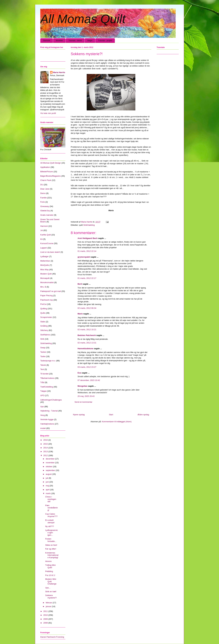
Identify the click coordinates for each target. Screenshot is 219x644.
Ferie (43, 202)
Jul (42, 230)
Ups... (48, 588)
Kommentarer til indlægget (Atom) (117, 422)
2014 (46, 448)
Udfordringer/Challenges (51, 400)
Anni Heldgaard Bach (88, 238)
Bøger (90, 41)
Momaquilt (45, 278)
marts (49, 493)
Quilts (43, 313)
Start (111, 415)
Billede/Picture (47, 172)
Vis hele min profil (48, 113)
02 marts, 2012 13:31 (87, 343)
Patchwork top (47, 300)
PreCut (43, 304)
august (49, 474)
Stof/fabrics (45, 335)
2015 (46, 444)
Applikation (45, 167)
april (48, 490)
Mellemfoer (45, 261)
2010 (46, 615)
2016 (46, 440)
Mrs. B (43, 287)
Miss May (44, 270)
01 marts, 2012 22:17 (87, 278)
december (50, 459)
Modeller (59, 41)
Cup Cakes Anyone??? (51, 515)
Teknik (43, 365)
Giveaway (45, 206)
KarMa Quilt (46, 235)
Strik (42, 339)
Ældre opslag (143, 415)
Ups (42, 407)
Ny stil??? (50, 526)
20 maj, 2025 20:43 (86, 396)
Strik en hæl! (51, 592)
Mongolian (83, 386)
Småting (44, 326)
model (43, 428)
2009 (46, 619)
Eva (79, 373)
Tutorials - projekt (105, 41)
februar (49, 603)
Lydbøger (44, 256)
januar (49, 606)
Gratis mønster (47, 215)
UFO (42, 395)
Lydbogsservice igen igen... (51, 533)
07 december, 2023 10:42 (89, 380)
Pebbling (49, 571)
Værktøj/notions (47, 424)
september (51, 470)
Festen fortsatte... (51, 540)
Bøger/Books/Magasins (50, 176)
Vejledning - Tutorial (49, 411)
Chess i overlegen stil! (51, 499)
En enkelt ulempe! (50, 521)
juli (47, 478)
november (50, 463)
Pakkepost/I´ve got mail (51, 291)
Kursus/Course (47, 243)
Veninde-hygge (47, 419)
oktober (49, 467)
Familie (43, 198)
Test (42, 369)
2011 (46, 611)
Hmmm (48, 561)
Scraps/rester (46, 317)
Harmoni (44, 226)
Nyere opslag (79, 415)
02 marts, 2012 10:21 (87, 330)
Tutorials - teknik (75, 41)
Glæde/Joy (45, 211)
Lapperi (44, 248)
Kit (41, 239)
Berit (80, 284)
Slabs (43, 322)
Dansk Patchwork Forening (52, 637)
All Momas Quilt (83, 19)
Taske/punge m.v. (48, 361)
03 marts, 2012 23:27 (87, 367)
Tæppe (43, 391)
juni (48, 482)
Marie (80, 314)
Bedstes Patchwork (87, 335)
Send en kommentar (83, 402)
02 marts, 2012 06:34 (87, 308)
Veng (43, 415)
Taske (43, 356)
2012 (46, 455)
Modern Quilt (46, 274)
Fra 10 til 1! (50, 575)
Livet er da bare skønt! (50, 252)
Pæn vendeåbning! (51, 508)
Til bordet (44, 374)
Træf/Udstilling (47, 387)
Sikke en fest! (51, 545)
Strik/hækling (89, 225)
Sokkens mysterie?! (51, 597)
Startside (47, 41)
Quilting (44, 309)
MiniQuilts (45, 265)
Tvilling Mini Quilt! (50, 566)
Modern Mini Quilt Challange (51, 581)
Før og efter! (51, 549)
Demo (43, 193)
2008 (46, 623)
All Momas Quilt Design (51, 163)
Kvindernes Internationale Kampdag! (52, 555)
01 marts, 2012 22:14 (87, 251)
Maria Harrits (59, 72)
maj (48, 486)
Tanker (43, 352)
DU (42, 185)
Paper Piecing (46, 295)
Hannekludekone (85, 349)
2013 (46, 451)
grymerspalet (84, 257)
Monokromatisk (47, 282)
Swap (43, 348)
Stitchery (44, 330)
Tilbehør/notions (47, 378)
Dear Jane (45, 189)
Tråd (42, 382)
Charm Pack (46, 180)
